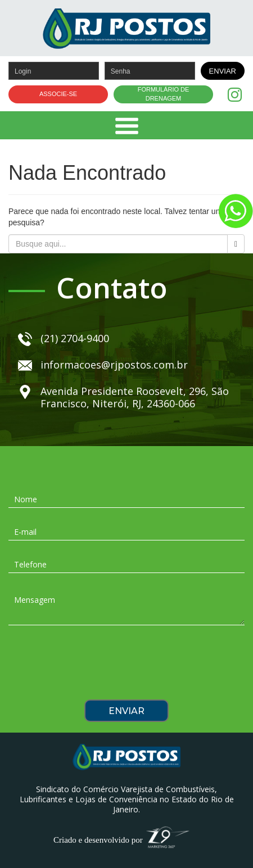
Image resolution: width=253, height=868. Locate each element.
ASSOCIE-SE (58, 94)
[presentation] (126, 666)
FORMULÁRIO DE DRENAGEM (164, 94)
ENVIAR (223, 71)
